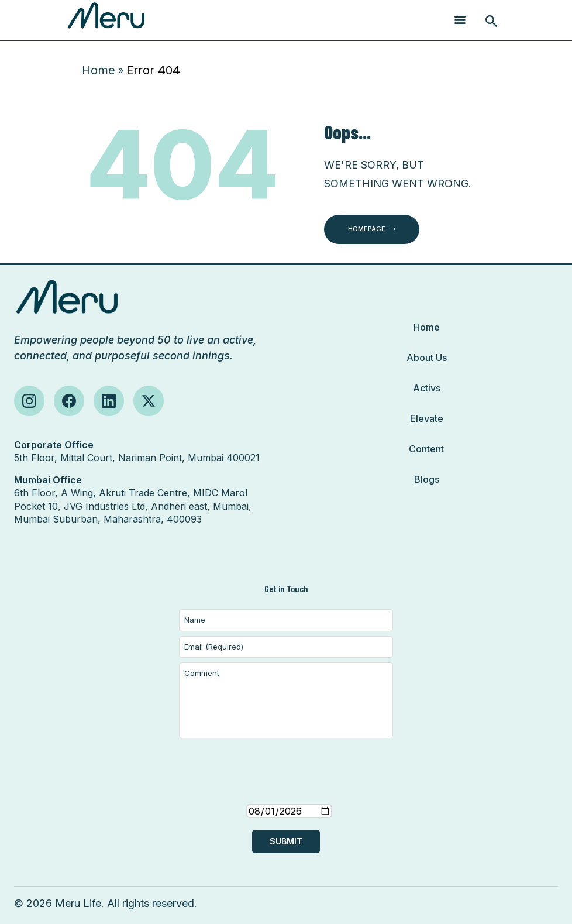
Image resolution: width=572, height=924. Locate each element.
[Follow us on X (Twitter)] (149, 401)
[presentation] (286, 783)
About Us (427, 358)
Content (426, 449)
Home (99, 70)
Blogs (427, 479)
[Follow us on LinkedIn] (109, 401)
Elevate (427, 418)
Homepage (367, 229)
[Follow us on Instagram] (29, 401)
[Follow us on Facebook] (69, 401)
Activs (427, 388)
